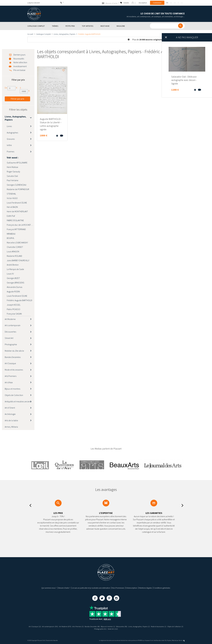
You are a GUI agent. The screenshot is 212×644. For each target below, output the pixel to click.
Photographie (11, 344)
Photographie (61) (110, 629)
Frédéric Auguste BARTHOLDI (19, 300)
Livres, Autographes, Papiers (64, 34)
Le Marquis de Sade (15, 269)
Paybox (169, 640)
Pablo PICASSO (13, 309)
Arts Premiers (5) (83, 626)
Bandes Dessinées (13, 357)
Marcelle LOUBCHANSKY (17, 242)
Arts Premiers (11, 376)
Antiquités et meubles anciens (18, 401)
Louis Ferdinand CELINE (17, 202)
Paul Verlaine (13, 180)
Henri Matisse (12, 167)
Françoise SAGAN (14, 314)
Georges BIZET (13, 278)
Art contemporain (13, 325)
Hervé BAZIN (12, 207)
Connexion (157, 3)
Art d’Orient (10, 408)
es (182, 3)
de (175, 3)
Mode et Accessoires (14, 370)
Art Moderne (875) (69, 626)
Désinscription (132, 588)
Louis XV (10, 274)
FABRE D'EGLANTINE (15, 220)
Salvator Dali (12, 176)
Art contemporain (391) (52, 626)
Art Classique (10, 363)
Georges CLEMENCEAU (17, 185)
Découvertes (10, 332)
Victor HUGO (12, 198)
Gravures (11, 139)
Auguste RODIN (13, 291)
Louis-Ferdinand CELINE (17, 296)
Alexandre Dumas (15, 287)
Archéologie (10, 414)
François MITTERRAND (16, 229)
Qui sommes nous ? (49, 588)
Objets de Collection (14, 395)
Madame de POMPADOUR (18, 189)
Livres (9, 126)
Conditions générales (162, 588)
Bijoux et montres (12, 389)
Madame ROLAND (14, 256)
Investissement (20, 66)
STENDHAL (11, 194)
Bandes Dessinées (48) (99, 626)
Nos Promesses (118, 588)
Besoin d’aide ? (64, 588)
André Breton (13, 265)
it (178, 3)
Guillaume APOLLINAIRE (17, 162)
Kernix (182, 640)
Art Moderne (10, 319)
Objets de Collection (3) (92, 629)
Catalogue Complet (43, 34)
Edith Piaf (11, 216)
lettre (9, 145)
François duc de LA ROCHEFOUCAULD (21, 225)
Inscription (143, 3)
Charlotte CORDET (15, 247)
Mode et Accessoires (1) (174, 626)
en (171, 3)
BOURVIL (11, 238)
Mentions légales (145, 588)
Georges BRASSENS (16, 282)
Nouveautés (19, 58)
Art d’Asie (9, 382)
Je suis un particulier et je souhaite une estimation (91, 588)
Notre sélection (20, 62)
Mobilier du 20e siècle (14, 351)
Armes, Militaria (11, 427)
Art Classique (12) (36, 626)
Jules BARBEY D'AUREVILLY (18, 260)
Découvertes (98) (132, 626)
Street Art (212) (123, 629)
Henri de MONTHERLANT (17, 211)
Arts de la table (11, 420)
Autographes (12, 132)
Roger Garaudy (13, 171)
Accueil (30, 34)
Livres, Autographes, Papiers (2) (152, 626)
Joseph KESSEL (14, 305)
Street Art (9, 338)
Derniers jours (19, 55)
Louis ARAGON (13, 251)
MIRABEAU (11, 234)
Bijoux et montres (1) (116, 626)
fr (167, 3)
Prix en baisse (19, 70)
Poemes (11, 151)
